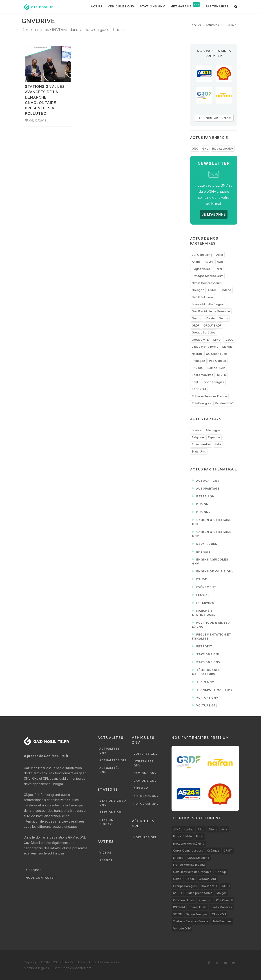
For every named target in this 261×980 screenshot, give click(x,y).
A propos (34, 870)
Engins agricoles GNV (210, 561)
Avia (220, 262)
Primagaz (198, 361)
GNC (195, 148)
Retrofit (202, 646)
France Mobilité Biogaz (208, 304)
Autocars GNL (146, 804)
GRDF (196, 325)
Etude (200, 579)
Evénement (204, 587)
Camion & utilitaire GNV (212, 534)
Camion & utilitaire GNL (212, 522)
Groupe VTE (200, 340)
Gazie (211, 318)
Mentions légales (36, 968)
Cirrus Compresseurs (207, 283)
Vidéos (105, 853)
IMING (217, 340)
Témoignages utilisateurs (206, 672)
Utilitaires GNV (144, 764)
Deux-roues (205, 544)
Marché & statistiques (204, 612)
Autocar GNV (206, 481)
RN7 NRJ (198, 368)
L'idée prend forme (205, 347)
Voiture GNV (205, 697)
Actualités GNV (109, 751)
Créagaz (198, 290)
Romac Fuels (216, 368)
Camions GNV (145, 773)
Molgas (227, 347)
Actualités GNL (109, 770)
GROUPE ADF (212, 325)
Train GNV (203, 682)
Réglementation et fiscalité (212, 636)
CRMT (212, 290)
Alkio (220, 255)
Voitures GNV (146, 754)
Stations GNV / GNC (113, 803)
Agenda (106, 860)
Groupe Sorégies (204, 332)
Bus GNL (201, 504)
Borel (218, 269)
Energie (201, 552)
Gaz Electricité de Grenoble (211, 311)
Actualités (212, 25)
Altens (196, 262)
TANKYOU (199, 389)
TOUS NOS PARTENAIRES (214, 118)
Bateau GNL (204, 496)
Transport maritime (212, 690)
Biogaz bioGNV (223, 148)
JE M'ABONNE (214, 214)
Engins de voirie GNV (213, 571)
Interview (203, 603)
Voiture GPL (205, 705)
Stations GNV (206, 662)
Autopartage (206, 488)
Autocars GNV (146, 796)
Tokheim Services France (209, 396)
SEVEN (222, 375)
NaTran (197, 354)
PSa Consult (217, 361)
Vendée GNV (224, 403)
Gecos (223, 318)
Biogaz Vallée (201, 269)
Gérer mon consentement (72, 968)
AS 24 (209, 262)
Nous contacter (41, 878)
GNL (205, 148)
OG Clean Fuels (217, 354)
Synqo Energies (213, 382)
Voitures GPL (145, 837)
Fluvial (201, 595)
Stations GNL (206, 654)
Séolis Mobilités (202, 375)
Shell (195, 382)
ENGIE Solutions (203, 297)
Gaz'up (197, 318)
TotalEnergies (201, 403)
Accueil (197, 25)
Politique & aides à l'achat (211, 624)
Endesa (226, 290)
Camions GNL (145, 781)
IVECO (229, 340)
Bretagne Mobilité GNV (207, 276)
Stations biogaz (107, 822)
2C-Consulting (202, 255)
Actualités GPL (113, 760)
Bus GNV (201, 512)
